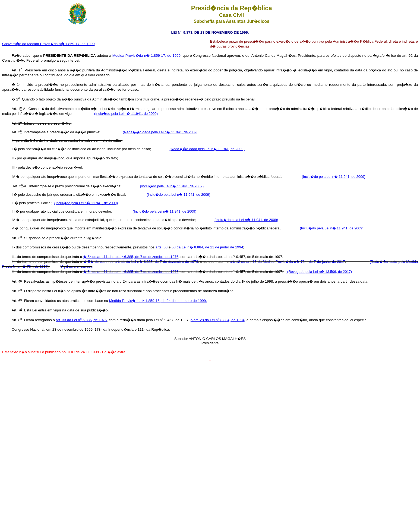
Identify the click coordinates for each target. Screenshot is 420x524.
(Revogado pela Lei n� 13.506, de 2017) (319, 272)
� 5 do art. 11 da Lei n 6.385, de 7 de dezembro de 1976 (131, 257)
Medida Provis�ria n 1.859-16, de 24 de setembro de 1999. (158, 301)
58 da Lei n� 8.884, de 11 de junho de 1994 (207, 247)
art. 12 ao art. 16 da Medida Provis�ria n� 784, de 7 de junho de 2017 (288, 262)
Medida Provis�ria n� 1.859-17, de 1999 (146, 56)
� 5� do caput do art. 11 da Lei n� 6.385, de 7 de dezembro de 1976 (141, 262)
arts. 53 (162, 247)
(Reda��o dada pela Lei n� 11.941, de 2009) (207, 149)
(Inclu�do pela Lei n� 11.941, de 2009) (126, 114)
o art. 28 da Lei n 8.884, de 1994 (218, 320)
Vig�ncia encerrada (77, 266)
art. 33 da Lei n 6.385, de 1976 (81, 320)
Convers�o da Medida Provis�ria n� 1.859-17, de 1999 (48, 44)
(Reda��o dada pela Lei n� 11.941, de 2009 (160, 132)
